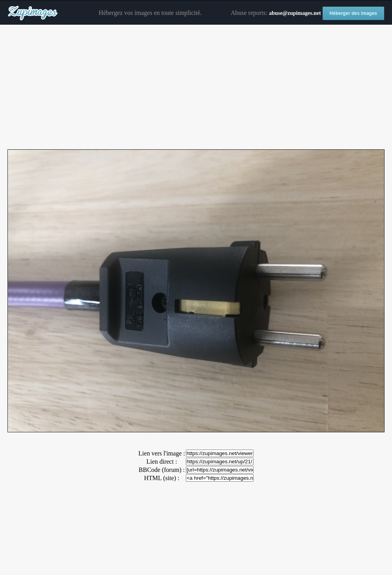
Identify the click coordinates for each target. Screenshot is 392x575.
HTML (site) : (162, 478)
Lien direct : (162, 462)
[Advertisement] (196, 87)
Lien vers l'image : (162, 453)
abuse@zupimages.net (295, 13)
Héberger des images (353, 13)
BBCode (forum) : (162, 470)
